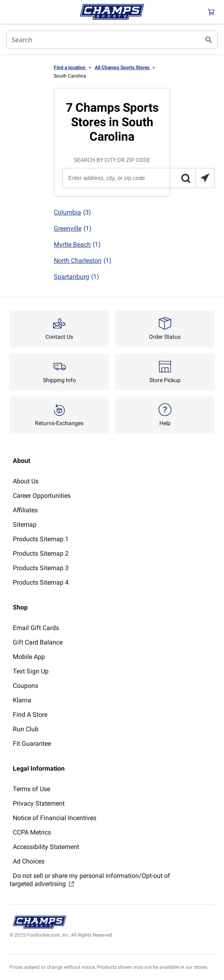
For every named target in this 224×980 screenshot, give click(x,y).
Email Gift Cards (36, 628)
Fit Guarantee (32, 744)
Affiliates (25, 510)
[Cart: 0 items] (211, 12)
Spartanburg (76, 277)
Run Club (26, 729)
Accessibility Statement (46, 847)
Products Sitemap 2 (41, 553)
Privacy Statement (39, 803)
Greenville (73, 229)
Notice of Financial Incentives (55, 818)
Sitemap (25, 525)
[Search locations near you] (205, 178)
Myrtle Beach (77, 245)
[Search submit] (209, 40)
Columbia (72, 213)
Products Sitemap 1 (41, 539)
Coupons (25, 686)
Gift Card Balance (38, 642)
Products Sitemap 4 (41, 582)
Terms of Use (32, 789)
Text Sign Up (31, 671)
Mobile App (29, 657)
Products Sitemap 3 (41, 568)
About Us (26, 481)
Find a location (70, 68)
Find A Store (30, 715)
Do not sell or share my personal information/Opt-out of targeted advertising (90, 880)
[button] (185, 178)
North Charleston (83, 261)
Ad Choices (29, 861)
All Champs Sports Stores (123, 68)
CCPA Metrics (32, 832)
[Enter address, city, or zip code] (138, 178)
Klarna (22, 700)
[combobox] (112, 40)
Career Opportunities (42, 496)
